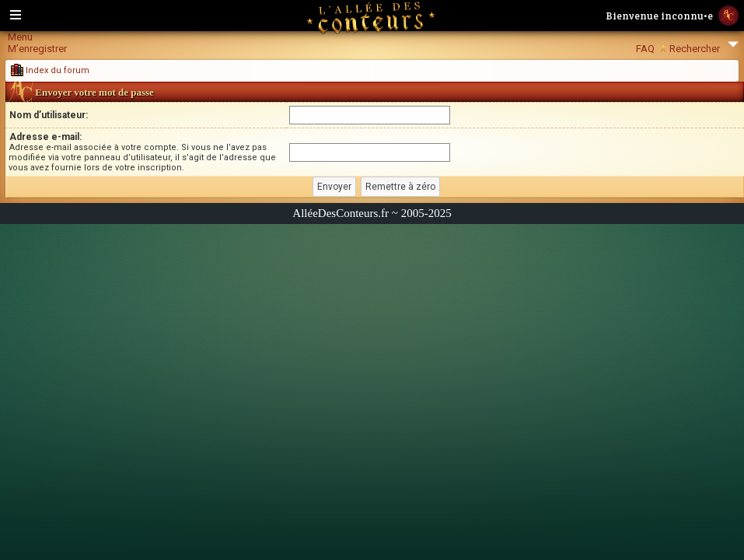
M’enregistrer (37, 49)
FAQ (645, 49)
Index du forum (50, 70)
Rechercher (695, 49)
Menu (20, 37)
